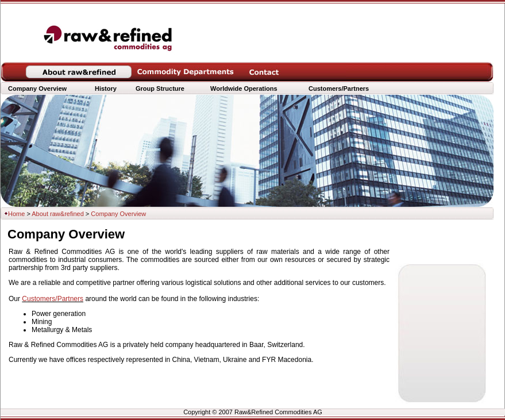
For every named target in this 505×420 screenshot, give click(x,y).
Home (16, 214)
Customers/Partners (53, 299)
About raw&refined (58, 214)
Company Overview (37, 88)
